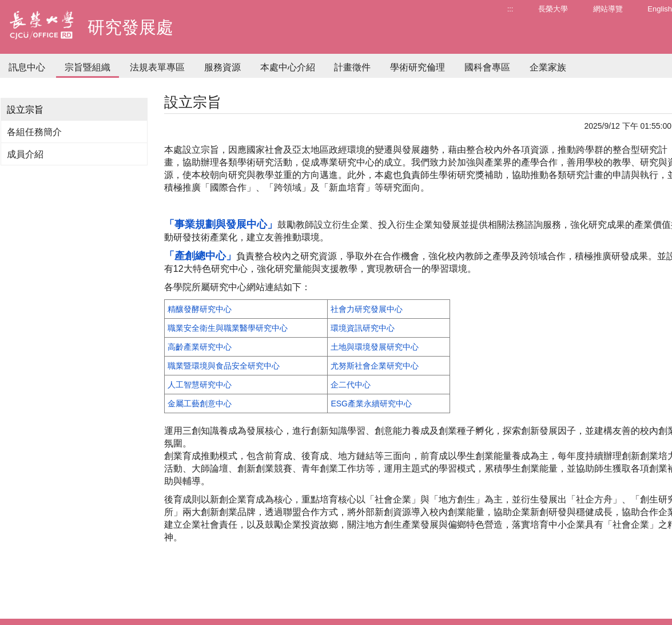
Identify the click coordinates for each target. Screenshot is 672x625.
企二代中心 (351, 385)
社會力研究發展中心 (367, 309)
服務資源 (222, 67)
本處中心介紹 (288, 67)
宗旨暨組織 (88, 67)
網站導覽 (608, 9)
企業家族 (548, 67)
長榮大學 (553, 9)
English (660, 9)
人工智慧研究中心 (200, 385)
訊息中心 (27, 67)
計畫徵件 (352, 67)
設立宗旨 (25, 110)
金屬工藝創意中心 (200, 404)
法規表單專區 (157, 67)
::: (510, 9)
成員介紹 (25, 154)
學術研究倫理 (417, 67)
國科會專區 (487, 67)
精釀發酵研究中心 (200, 309)
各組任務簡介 (34, 132)
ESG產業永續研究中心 (371, 404)
